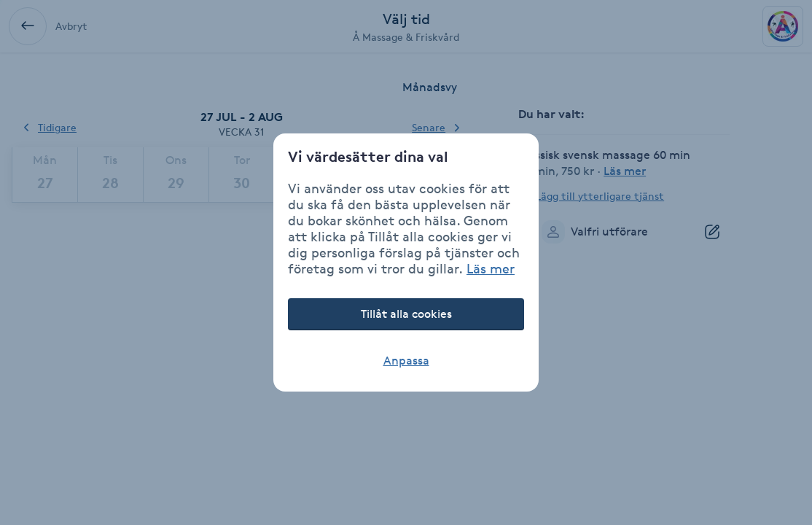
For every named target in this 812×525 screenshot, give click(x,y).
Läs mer (491, 268)
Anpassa (406, 361)
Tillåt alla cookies (406, 314)
